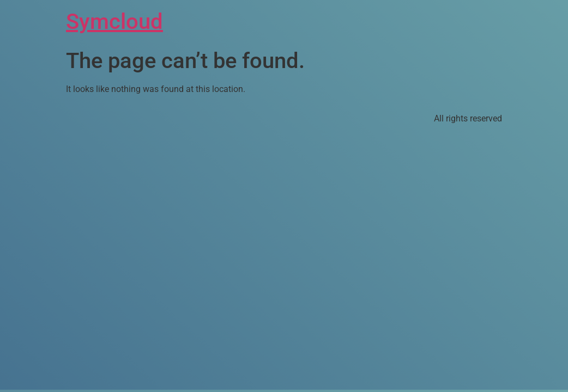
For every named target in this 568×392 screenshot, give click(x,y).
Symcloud (114, 22)
